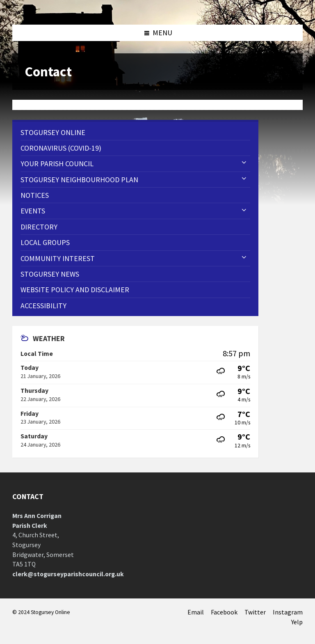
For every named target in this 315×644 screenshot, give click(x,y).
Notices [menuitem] (35, 195)
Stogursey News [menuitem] (50, 274)
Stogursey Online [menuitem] (53, 132)
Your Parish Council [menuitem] (57, 164)
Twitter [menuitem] (255, 612)
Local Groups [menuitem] (45, 242)
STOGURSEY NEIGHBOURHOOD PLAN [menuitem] (79, 180)
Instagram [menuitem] (288, 612)
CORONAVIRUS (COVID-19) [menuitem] (61, 148)
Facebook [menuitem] (224, 612)
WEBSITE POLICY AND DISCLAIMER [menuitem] (75, 290)
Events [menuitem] (33, 211)
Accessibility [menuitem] (43, 306)
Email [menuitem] (196, 612)
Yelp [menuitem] (297, 622)
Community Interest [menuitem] (58, 258)
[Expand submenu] (244, 163)
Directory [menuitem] (39, 227)
